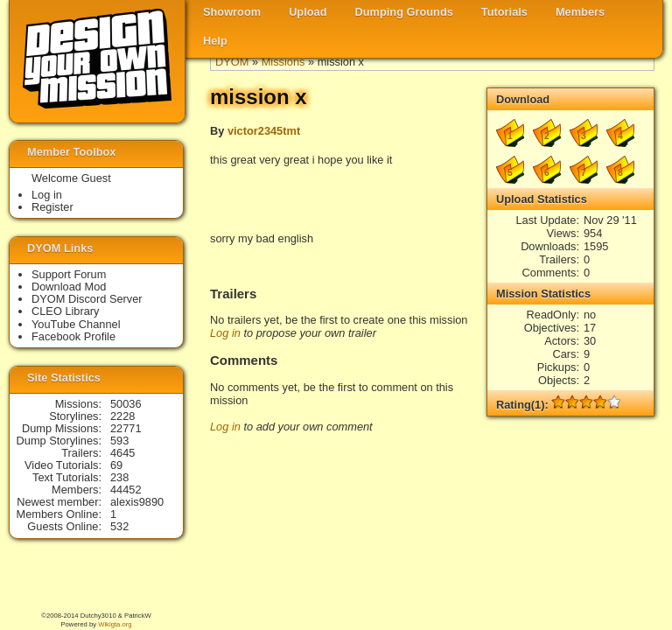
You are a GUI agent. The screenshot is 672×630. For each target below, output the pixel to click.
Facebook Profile (73, 336)
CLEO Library (66, 311)
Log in (225, 333)
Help (215, 41)
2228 (122, 416)
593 (119, 441)
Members (580, 12)
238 (119, 477)
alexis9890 (137, 502)
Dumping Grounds (404, 12)
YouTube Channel (76, 324)
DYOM (232, 62)
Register (52, 207)
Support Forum (69, 274)
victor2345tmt (264, 131)
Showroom (232, 12)
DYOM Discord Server (87, 299)
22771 (126, 428)
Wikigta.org (115, 624)
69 (116, 465)
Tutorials (504, 12)
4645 (122, 453)
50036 (126, 404)
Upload (308, 12)
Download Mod (69, 287)
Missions (283, 62)
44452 (126, 490)
